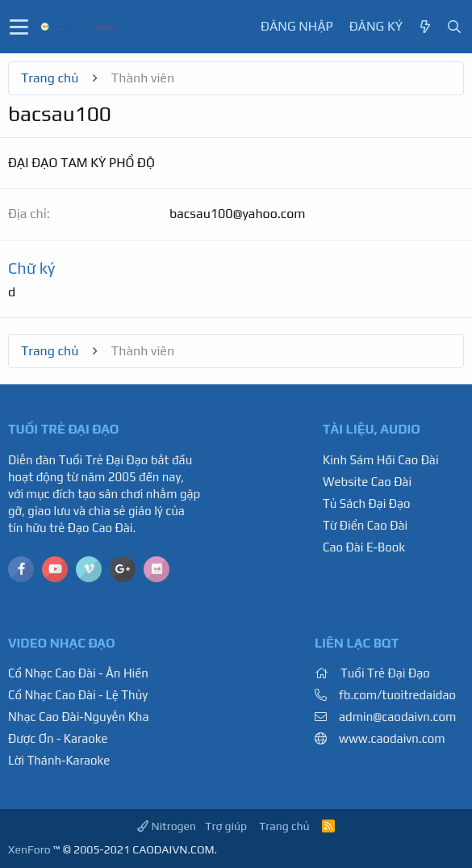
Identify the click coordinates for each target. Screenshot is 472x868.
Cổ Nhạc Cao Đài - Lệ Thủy (78, 695)
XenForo (29, 849)
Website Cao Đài (367, 482)
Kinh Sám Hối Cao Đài (381, 460)
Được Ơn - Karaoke (58, 738)
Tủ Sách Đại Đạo (367, 503)
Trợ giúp (226, 826)
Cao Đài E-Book (364, 547)
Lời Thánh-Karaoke (59, 760)
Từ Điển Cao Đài (365, 525)
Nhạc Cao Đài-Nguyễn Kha (78, 717)
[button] (19, 27)
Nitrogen (167, 826)
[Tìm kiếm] (454, 27)
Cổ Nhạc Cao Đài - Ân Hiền (78, 673)
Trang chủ (284, 826)
